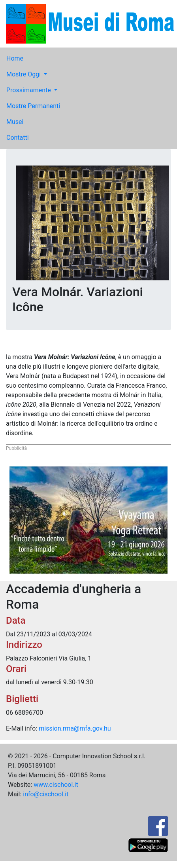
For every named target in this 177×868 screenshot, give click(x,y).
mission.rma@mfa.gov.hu (75, 728)
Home (15, 58)
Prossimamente (29, 90)
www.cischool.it (56, 785)
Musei (15, 122)
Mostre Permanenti (33, 106)
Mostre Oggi (24, 74)
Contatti (18, 138)
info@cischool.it (46, 794)
